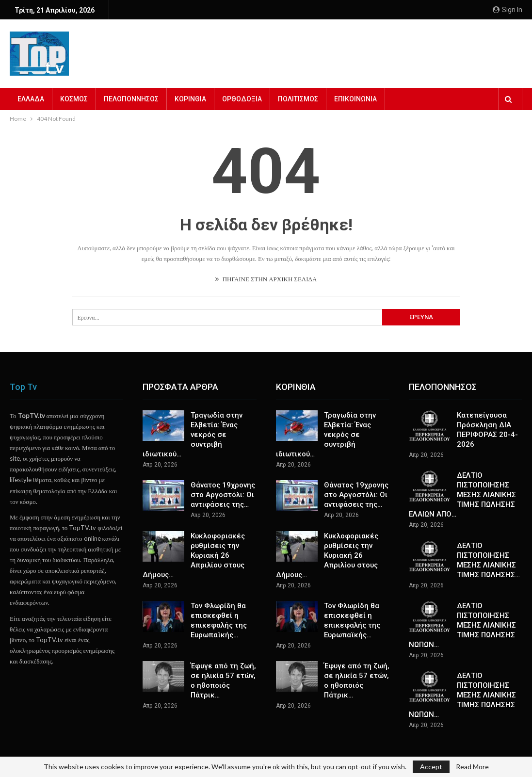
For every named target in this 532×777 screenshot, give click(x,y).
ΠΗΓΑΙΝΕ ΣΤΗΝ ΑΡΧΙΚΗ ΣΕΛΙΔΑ (266, 279)
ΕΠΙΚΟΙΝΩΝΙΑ (355, 99)
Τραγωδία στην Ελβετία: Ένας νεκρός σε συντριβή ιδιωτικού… (193, 435)
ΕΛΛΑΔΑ (31, 99)
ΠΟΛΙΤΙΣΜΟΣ (298, 99)
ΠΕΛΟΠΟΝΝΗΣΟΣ (131, 99)
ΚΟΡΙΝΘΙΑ (190, 99)
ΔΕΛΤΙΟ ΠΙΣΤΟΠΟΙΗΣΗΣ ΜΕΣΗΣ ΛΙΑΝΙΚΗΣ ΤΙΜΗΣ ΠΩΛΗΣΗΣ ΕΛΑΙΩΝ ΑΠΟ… (462, 495)
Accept (431, 767)
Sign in (508, 10)
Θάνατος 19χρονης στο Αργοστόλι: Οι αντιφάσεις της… (223, 495)
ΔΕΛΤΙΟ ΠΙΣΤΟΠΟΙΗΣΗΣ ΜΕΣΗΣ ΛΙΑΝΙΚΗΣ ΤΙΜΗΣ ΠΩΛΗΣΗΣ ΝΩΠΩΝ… (462, 625)
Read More (472, 767)
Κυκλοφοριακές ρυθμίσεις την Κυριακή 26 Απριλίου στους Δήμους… (194, 555)
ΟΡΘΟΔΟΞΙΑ (242, 99)
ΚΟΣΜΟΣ (74, 99)
